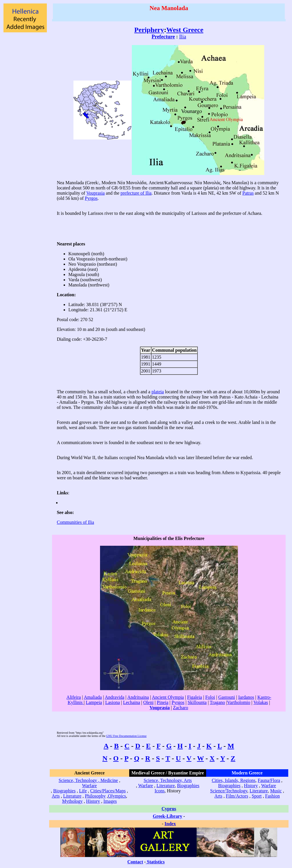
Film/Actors (237, 796)
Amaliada (93, 697)
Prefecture (163, 37)
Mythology (72, 801)
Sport (257, 796)
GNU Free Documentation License (126, 736)
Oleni (149, 702)
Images (110, 801)
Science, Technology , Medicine (88, 780)
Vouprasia (95, 193)
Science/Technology (229, 791)
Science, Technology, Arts (168, 780)
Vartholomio (239, 702)
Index (170, 824)
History (93, 801)
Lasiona (113, 702)
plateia (158, 392)
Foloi (210, 697)
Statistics (156, 862)
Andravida (114, 697)
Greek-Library (167, 816)
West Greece (185, 30)
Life (83, 791)
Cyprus (169, 809)
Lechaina (132, 702)
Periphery (149, 30)
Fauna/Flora (269, 780)
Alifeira (74, 697)
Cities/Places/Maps (108, 791)
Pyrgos (91, 198)
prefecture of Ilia (136, 193)
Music (276, 791)
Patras (248, 193)
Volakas (260, 702)
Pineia (162, 702)
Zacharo (180, 708)
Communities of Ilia (75, 522)
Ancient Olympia (168, 697)
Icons (160, 791)
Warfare (89, 786)
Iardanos (246, 697)
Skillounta (197, 702)
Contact (135, 862)
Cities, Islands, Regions (233, 780)
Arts (56, 796)
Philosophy (95, 796)
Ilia (183, 37)
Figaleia (195, 697)
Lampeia (94, 702)
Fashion (272, 796)
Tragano (218, 702)
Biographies (64, 791)
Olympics (117, 796)
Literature (72, 796)
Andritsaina (138, 697)
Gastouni (227, 697)
